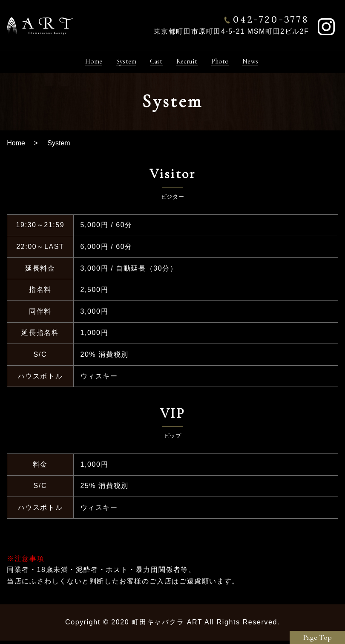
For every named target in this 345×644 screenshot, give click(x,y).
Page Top (318, 637)
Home (16, 146)
